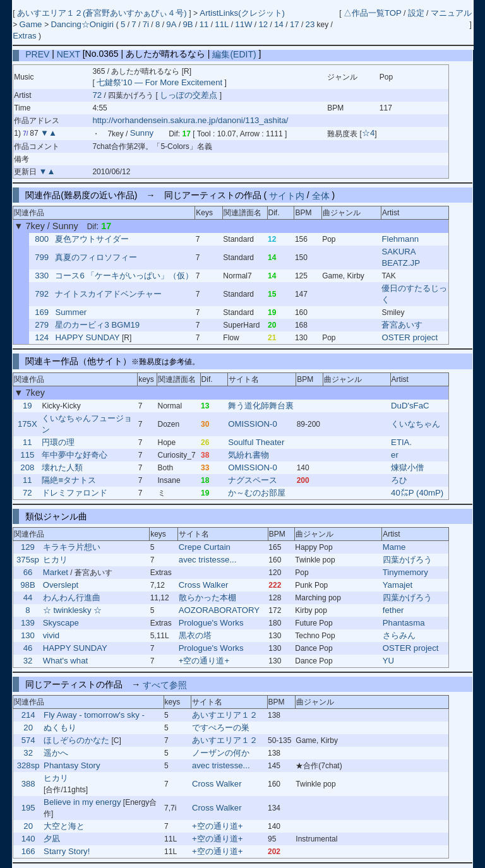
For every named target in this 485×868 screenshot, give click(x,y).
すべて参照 (165, 684)
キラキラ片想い (72, 547)
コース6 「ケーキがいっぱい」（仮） (124, 276)
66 (28, 572)
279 (42, 325)
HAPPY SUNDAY (87, 337)
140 (28, 839)
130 (28, 635)
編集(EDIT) (234, 54)
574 (28, 740)
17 (295, 24)
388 (28, 784)
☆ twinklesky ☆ (72, 610)
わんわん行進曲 (72, 597)
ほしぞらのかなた (76, 740)
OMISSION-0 (253, 424)
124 (42, 337)
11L (222, 24)
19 (27, 406)
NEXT (69, 54)
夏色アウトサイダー (92, 239)
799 (42, 257)
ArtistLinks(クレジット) (242, 13)
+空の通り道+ (204, 661)
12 (264, 24)
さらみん (399, 635)
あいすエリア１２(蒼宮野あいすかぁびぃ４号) (103, 13)
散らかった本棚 (207, 597)
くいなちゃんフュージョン (87, 424)
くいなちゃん (416, 424)
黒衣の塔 (195, 635)
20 (28, 728)
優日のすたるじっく (414, 294)
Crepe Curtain (205, 547)
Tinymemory (405, 572)
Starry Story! (67, 851)
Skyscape (61, 623)
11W (243, 24)
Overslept (61, 585)
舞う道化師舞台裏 (261, 406)
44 (28, 597)
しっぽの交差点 (190, 95)
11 (204, 24)
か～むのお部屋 (257, 493)
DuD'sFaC (410, 406)
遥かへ (56, 753)
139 (28, 623)
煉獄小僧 (407, 467)
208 (27, 467)
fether (393, 610)
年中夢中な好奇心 (75, 455)
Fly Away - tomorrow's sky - (94, 715)
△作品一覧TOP (373, 13)
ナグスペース (253, 480)
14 (279, 24)
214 (28, 715)
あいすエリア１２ (225, 715)
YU (388, 661)
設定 (416, 13)
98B (27, 585)
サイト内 (287, 195)
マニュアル (451, 13)
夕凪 (52, 839)
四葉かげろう (407, 560)
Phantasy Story (72, 765)
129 (28, 547)
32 (28, 661)
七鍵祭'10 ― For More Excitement (159, 82)
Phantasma (404, 623)
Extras (24, 36)
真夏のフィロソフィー (96, 257)
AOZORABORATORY (219, 610)
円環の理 (58, 442)
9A (171, 24)
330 (42, 276)
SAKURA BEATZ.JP (401, 257)
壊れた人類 (62, 467)
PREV (37, 54)
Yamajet (398, 585)
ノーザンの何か (221, 753)
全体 (321, 195)
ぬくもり (60, 728)
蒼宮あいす (402, 325)
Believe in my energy (82, 802)
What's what (65, 661)
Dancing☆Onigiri (83, 24)
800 (42, 239)
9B (188, 24)
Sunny (142, 134)
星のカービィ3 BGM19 (97, 325)
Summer (71, 312)
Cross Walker (204, 585)
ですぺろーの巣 (221, 728)
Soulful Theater (256, 442)
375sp (28, 560)
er (395, 455)
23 (310, 24)
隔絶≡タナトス (69, 480)
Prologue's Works (211, 623)
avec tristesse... (208, 560)
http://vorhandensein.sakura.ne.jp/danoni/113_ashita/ (190, 120)
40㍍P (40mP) (417, 493)
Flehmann (400, 239)
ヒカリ (55, 560)
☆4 (368, 134)
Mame (394, 547)
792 (42, 294)
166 (28, 851)
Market (56, 572)
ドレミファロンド (75, 493)
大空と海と (64, 826)
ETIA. (401, 442)
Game (32, 24)
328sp (28, 765)
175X (27, 424)
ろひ (399, 480)
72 (97, 95)
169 (42, 312)
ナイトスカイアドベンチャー (108, 294)
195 (28, 808)
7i (146, 24)
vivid (51, 635)
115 (27, 455)
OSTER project (410, 337)
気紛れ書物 (248, 455)
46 (28, 648)
